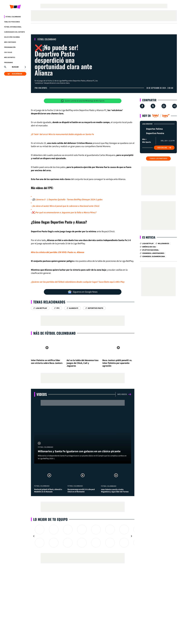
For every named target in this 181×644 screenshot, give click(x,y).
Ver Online (164, 148)
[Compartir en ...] (175, 106)
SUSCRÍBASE (15, 74)
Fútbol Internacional (13, 27)
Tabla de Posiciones (12, 22)
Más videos (124, 394)
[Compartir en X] (153, 106)
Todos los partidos (158, 159)
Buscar (15, 67)
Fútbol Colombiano (13, 17)
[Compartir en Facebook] (142, 106)
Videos (42, 394)
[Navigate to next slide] (131, 536)
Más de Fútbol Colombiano (54, 333)
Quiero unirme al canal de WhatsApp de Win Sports (83, 101)
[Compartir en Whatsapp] (164, 106)
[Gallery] (83, 536)
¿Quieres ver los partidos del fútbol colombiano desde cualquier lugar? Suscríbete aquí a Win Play (78, 282)
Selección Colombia (12, 37)
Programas (9, 63)
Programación (10, 47)
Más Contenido (10, 42)
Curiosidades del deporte (15, 32)
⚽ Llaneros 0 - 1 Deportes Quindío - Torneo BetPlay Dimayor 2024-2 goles (67, 200)
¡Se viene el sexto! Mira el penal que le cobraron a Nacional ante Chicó (66, 206)
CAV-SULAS (8, 52)
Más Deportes (10, 57)
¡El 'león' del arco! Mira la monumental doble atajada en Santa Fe (62, 134)
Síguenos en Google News (83, 292)
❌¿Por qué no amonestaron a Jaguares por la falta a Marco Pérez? (64, 213)
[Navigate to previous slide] (34, 536)
